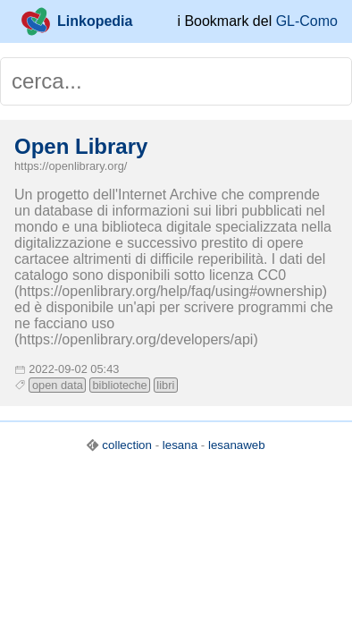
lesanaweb (237, 445)
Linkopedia (77, 21)
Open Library (81, 146)
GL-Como (307, 21)
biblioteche (120, 385)
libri (165, 385)
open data (58, 385)
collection (127, 445)
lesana (180, 445)
